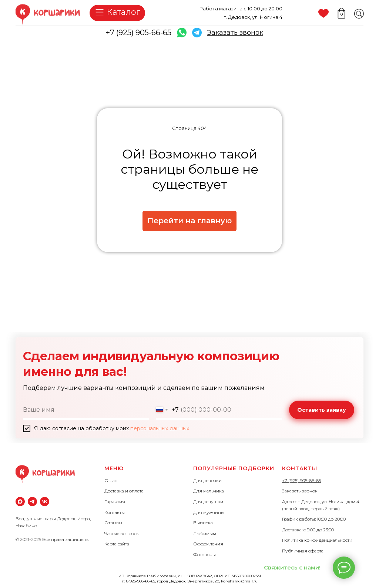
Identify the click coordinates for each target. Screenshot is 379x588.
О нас (111, 480)
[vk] (45, 502)
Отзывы (113, 523)
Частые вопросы (122, 533)
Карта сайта (117, 544)
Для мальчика (209, 491)
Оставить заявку (322, 410)
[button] (235, 33)
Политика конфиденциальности (317, 540)
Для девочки (207, 480)
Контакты (115, 512)
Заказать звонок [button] (300, 491)
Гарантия (115, 502)
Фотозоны (204, 554)
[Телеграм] (32, 502)
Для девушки (208, 502)
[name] (86, 410)
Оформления (208, 544)
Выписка (203, 523)
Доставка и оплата (124, 491)
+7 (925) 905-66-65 (139, 33)
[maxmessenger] (20, 502)
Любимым (205, 533)
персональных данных (160, 428)
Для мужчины (209, 512)
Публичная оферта (303, 551)
